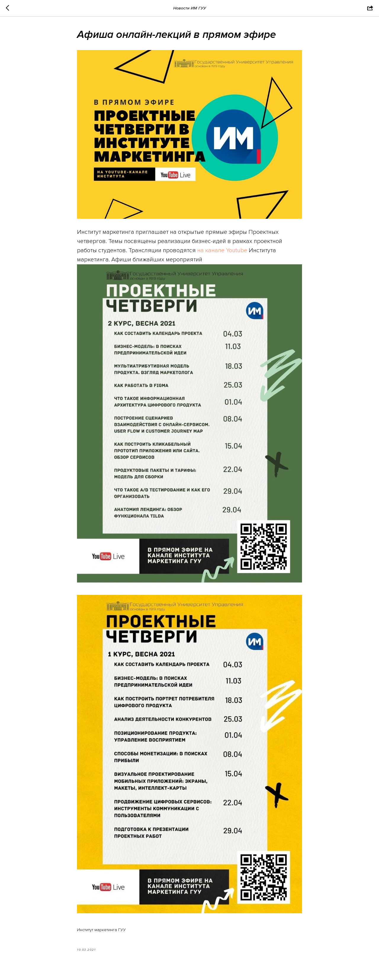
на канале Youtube (222, 250)
